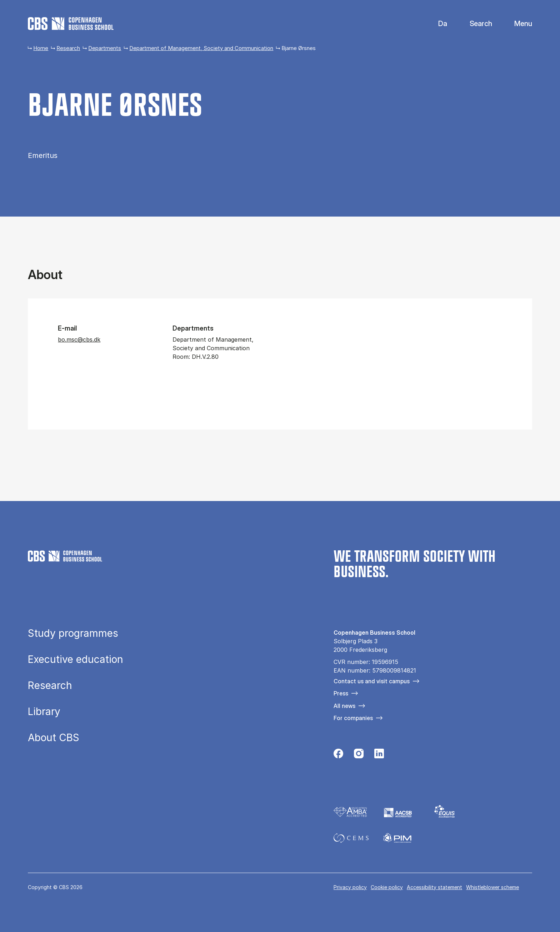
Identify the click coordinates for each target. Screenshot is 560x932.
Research (68, 48)
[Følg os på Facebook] (338, 755)
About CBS (54, 738)
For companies (353, 718)
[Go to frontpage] (71, 24)
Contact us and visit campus (372, 681)
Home (41, 48)
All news (344, 706)
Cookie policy (387, 887)
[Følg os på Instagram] (359, 755)
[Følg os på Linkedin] (379, 755)
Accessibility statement (434, 887)
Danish (437, 24)
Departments (105, 48)
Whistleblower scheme (492, 887)
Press (341, 693)
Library (44, 712)
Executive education (76, 659)
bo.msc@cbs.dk (79, 339)
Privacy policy (350, 887)
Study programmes (73, 633)
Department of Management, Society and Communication (201, 48)
